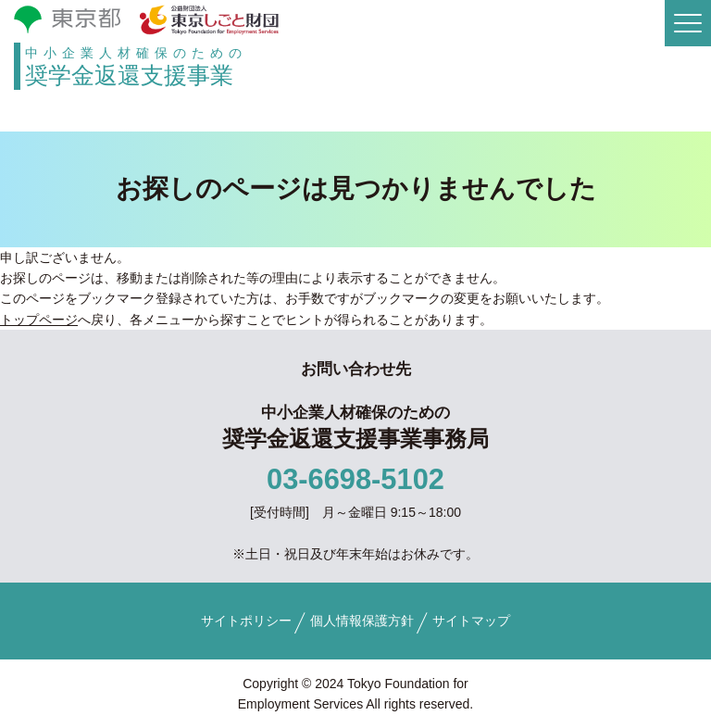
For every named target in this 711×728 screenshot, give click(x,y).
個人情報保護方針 (362, 621)
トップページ (39, 320)
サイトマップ (471, 621)
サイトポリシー (246, 621)
